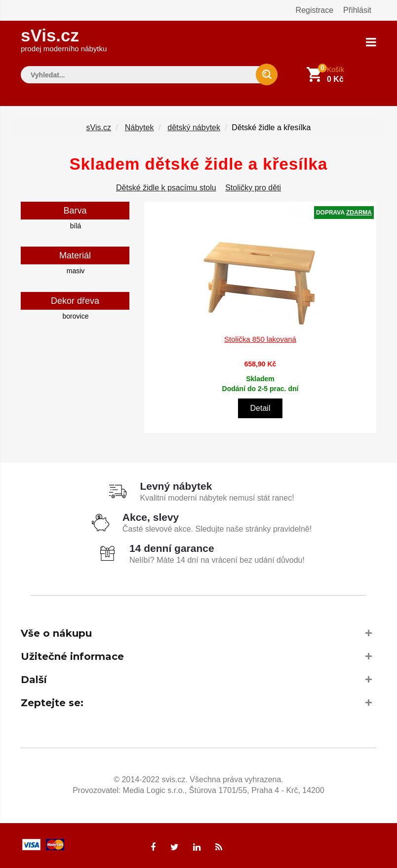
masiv (76, 271)
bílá (76, 226)
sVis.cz (64, 39)
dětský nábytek (194, 127)
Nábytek (139, 127)
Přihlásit (357, 10)
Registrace (315, 10)
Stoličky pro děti (253, 188)
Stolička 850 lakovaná (260, 339)
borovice (76, 316)
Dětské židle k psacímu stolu (166, 188)
